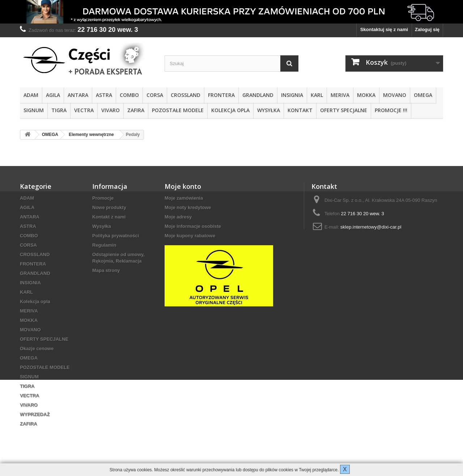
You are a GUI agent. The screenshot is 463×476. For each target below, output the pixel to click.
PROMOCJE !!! (391, 110)
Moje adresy (178, 217)
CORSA (155, 95)
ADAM (31, 95)
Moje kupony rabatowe (190, 236)
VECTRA (84, 110)
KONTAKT (300, 110)
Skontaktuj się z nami (384, 29)
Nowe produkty (109, 207)
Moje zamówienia (184, 198)
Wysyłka (269, 110)
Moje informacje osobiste (193, 226)
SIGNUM (34, 110)
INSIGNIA (292, 95)
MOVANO (395, 95)
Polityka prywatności (116, 236)
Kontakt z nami (109, 217)
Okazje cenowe (37, 348)
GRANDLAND (258, 95)
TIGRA (59, 110)
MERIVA (340, 95)
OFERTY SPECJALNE (344, 110)
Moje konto (183, 186)
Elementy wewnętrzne (91, 135)
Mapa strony (106, 270)
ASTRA (104, 95)
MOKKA (366, 95)
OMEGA (423, 95)
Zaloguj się (427, 29)
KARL (317, 95)
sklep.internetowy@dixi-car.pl (371, 227)
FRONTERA (221, 95)
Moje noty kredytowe (188, 207)
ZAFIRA (136, 110)
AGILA (53, 95)
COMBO (129, 95)
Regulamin (104, 245)
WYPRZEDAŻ (35, 414)
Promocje (103, 198)
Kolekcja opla (230, 110)
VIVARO (111, 110)
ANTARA (78, 95)
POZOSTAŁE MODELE (178, 110)
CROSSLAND (186, 95)
